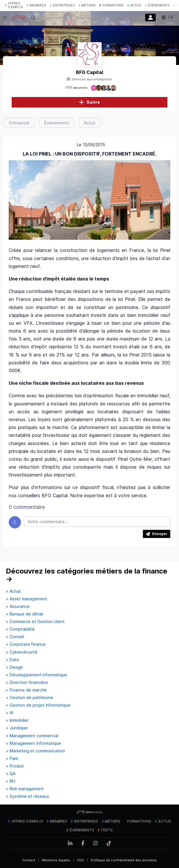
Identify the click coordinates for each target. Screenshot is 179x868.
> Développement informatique (37, 675)
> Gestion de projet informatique (38, 705)
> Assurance (18, 606)
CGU (80, 860)
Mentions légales (56, 860)
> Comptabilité (20, 629)
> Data (12, 660)
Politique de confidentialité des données (124, 860)
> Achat (13, 591)
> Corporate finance (26, 644)
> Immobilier (17, 720)
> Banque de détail (24, 614)
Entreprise (19, 123)
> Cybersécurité (22, 652)
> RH (10, 781)
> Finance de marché (26, 690)
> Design (14, 667)
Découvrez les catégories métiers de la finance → (87, 575)
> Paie (12, 758)
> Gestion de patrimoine (30, 698)
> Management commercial (32, 736)
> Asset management (26, 599)
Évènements (57, 123)
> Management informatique (33, 743)
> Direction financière (27, 682)
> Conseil (15, 637)
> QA (11, 774)
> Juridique (17, 728)
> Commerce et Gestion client (35, 622)
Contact (29, 860)
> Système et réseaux (28, 796)
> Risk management (25, 789)
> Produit (15, 766)
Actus (90, 123)
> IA (9, 713)
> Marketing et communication (35, 751)
